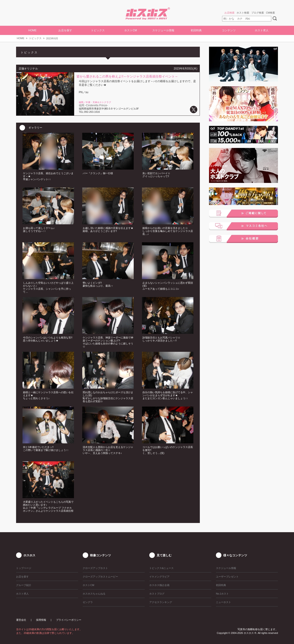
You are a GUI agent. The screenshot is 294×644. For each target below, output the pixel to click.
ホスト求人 (262, 30)
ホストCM (131, 30)
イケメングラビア (159, 577)
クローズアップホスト (95, 568)
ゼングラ (88, 602)
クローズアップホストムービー (100, 577)
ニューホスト (223, 602)
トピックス (35, 38)
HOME (32, 30)
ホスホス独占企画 (159, 585)
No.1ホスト (222, 594)
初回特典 (196, 30)
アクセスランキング (161, 602)
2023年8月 (52, 38)
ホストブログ (157, 594)
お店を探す (65, 30)
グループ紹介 (24, 585)
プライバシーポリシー (69, 620)
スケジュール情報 (163, 30)
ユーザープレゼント (227, 577)
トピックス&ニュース (161, 568)
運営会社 (21, 620)
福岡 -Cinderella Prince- (93, 105)
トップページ (24, 568)
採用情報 (41, 620)
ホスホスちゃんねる (94, 594)
